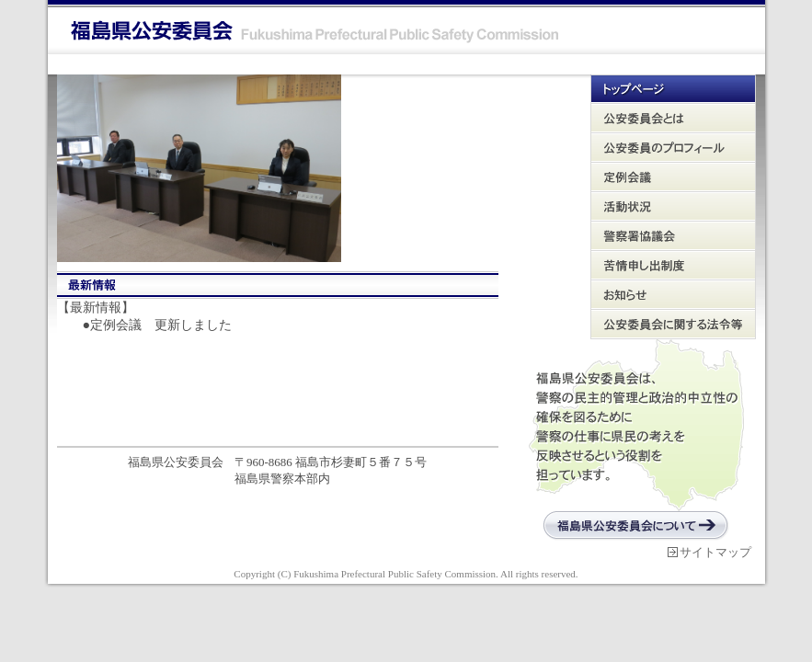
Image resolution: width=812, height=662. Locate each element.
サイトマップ (715, 552)
